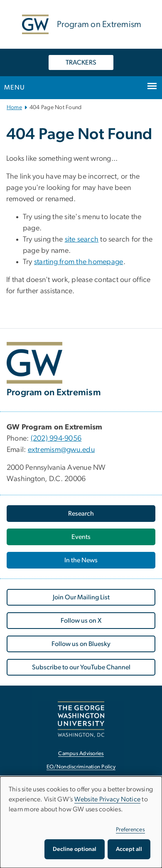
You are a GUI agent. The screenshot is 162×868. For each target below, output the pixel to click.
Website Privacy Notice (108, 799)
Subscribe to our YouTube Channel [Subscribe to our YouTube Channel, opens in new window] (81, 667)
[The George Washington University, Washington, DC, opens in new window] (81, 719)
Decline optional (75, 849)
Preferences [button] (130, 830)
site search (82, 239)
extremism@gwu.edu (61, 450)
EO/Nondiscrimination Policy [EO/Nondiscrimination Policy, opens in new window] (81, 767)
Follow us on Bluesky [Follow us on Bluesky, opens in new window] (81, 644)
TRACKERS (81, 62)
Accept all (129, 849)
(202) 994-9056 (56, 439)
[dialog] (81, 822)
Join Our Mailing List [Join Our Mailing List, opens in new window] (81, 597)
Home (14, 107)
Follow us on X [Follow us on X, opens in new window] (81, 621)
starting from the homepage (79, 262)
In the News (81, 560)
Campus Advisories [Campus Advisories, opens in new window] (81, 754)
